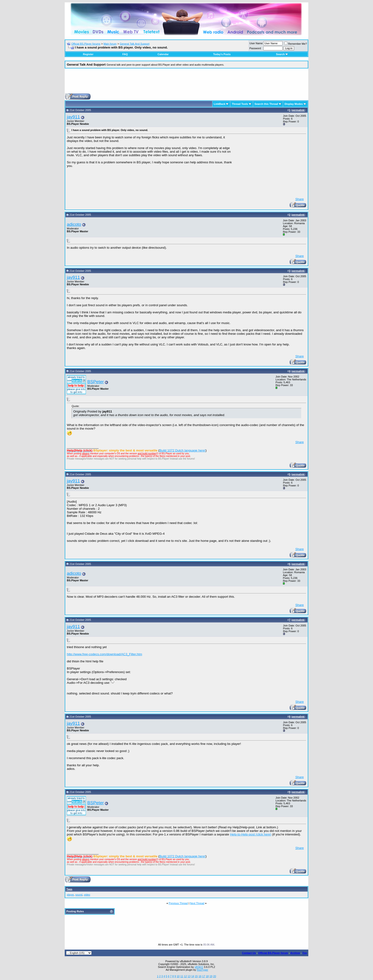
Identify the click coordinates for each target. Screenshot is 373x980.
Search (282, 54)
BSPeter (96, 382)
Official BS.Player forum (273, 953)
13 (189, 976)
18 (207, 976)
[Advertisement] (186, 83)
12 (185, 976)
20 (215, 976)
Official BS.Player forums (86, 44)
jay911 (73, 117)
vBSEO (199, 967)
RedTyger (202, 970)
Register (88, 54)
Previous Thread (178, 903)
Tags (69, 889)
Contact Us (249, 953)
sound (79, 895)
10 (178, 976)
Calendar (163, 54)
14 (193, 976)
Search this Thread (266, 104)
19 (211, 976)
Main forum (110, 44)
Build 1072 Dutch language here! (182, 450)
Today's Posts (222, 54)
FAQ (125, 54)
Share (299, 199)
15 (196, 976)
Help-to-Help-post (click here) (251, 834)
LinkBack (220, 104)
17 (204, 976)
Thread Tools (240, 104)
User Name (256, 43)
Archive (295, 953)
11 (182, 976)
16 (200, 976)
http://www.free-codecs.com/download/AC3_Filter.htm (104, 654)
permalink (298, 110)
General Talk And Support (135, 44)
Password (255, 48)
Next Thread (197, 903)
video (87, 895)
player (70, 895)
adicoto (74, 224)
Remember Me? (296, 44)
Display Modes (294, 104)
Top (305, 953)
